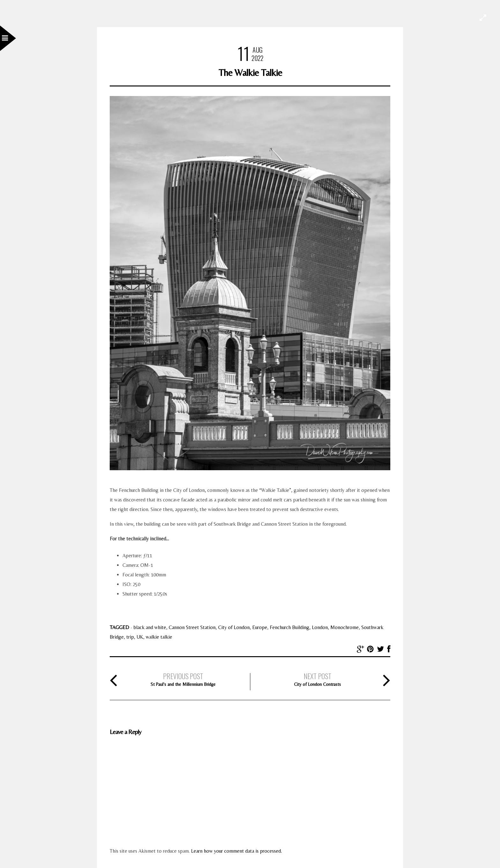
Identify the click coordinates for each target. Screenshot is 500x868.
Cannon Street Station (192, 627)
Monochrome (345, 627)
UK (140, 637)
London (320, 627)
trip (130, 637)
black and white (150, 627)
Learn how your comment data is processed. (236, 851)
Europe (260, 627)
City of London (234, 627)
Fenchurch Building (290, 627)
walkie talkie (159, 637)
